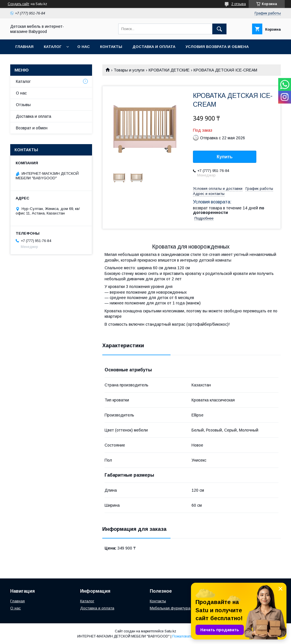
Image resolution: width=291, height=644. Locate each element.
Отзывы (23, 105)
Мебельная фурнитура (170, 608)
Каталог (53, 47)
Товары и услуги (129, 70)
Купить (225, 157)
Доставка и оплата (154, 47)
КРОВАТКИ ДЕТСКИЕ (169, 70)
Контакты (111, 47)
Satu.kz (170, 631)
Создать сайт (18, 4)
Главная (24, 47)
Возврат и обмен (32, 128)
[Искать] (219, 29)
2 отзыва (239, 4)
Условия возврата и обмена (217, 47)
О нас (84, 47)
